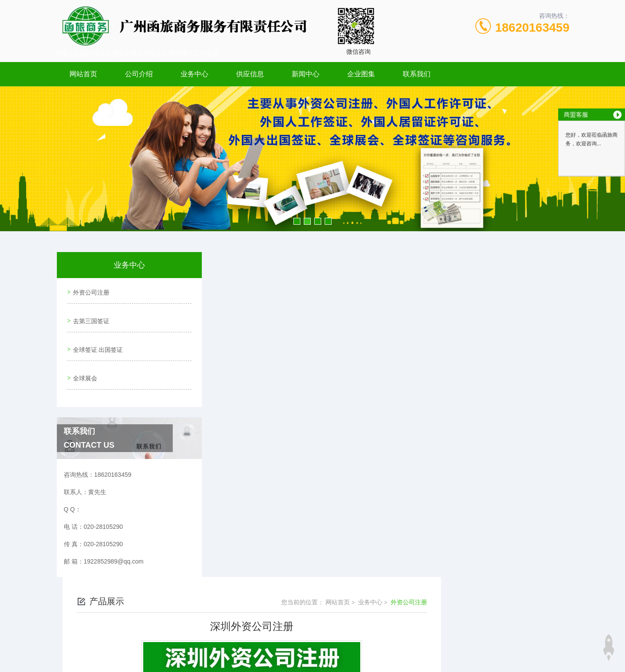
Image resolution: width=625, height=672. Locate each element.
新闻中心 (306, 74)
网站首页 (83, 74)
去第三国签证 (89, 315)
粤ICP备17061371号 (380, 616)
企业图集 (361, 74)
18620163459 (532, 28)
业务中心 (194, 74)
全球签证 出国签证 (96, 340)
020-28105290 (253, 603)
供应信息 (250, 74)
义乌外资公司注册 (260, 542)
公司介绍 (139, 74)
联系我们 (417, 74)
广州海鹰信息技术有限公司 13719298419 (328, 658)
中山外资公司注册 (260, 527)
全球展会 (83, 364)
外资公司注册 (89, 290)
